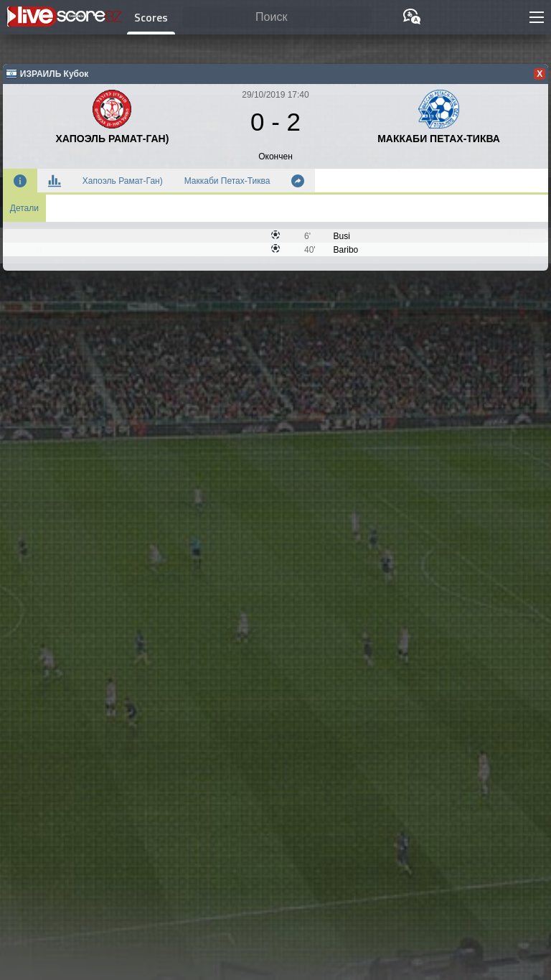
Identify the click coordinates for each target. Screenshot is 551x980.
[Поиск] (277, 18)
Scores (151, 18)
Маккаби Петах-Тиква (227, 181)
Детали (24, 208)
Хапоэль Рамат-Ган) (123, 181)
